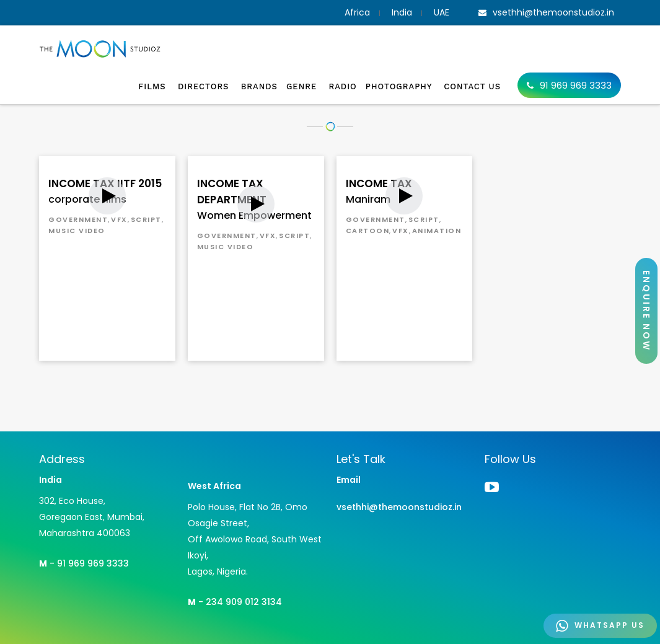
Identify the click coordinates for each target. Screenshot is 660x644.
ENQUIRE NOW (646, 311)
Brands (259, 86)
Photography (401, 86)
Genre (303, 86)
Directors (205, 86)
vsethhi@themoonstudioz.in (399, 507)
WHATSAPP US (600, 626)
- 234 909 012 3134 (235, 602)
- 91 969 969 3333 (84, 563)
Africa (357, 12)
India (402, 12)
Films (154, 86)
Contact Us (472, 86)
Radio (342, 86)
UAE (442, 12)
